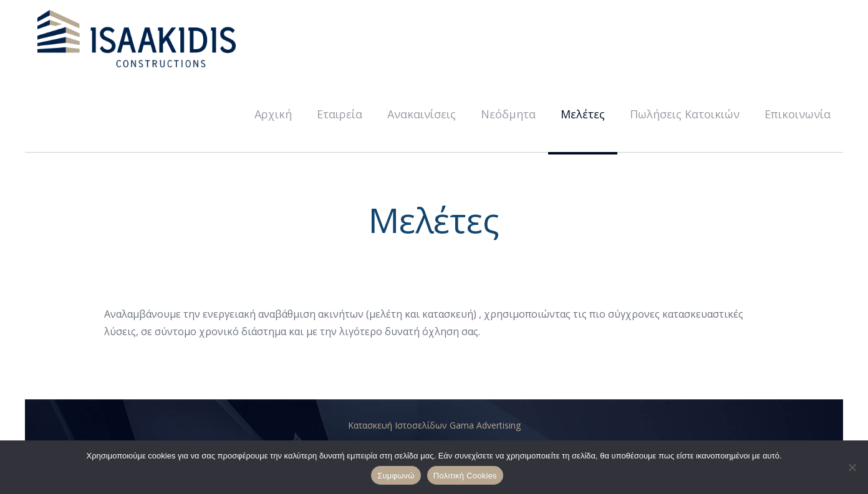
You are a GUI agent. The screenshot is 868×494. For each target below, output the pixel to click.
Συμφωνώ (396, 476)
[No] (852, 467)
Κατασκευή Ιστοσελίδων (399, 425)
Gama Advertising (485, 425)
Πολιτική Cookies (465, 476)
